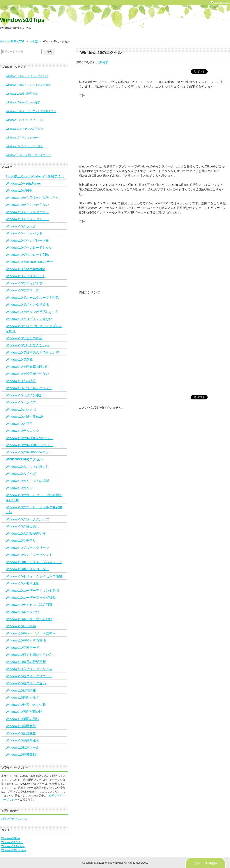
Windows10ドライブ (21, 402)
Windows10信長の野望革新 (22, 94)
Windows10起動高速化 (22, 740)
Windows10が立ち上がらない (27, 205)
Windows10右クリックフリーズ (24, 120)
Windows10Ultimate (13, 846)
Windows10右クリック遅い (26, 683)
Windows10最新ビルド (22, 697)
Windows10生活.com (14, 850)
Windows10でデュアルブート (27, 283)
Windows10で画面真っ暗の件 (27, 367)
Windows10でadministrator (25, 269)
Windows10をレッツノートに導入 (31, 633)
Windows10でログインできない (29, 319)
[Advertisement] (153, 129)
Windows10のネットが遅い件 (27, 466)
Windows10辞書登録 (21, 754)
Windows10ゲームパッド (24, 233)
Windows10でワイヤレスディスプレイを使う (34, 329)
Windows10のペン (19, 488)
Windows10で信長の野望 (24, 338)
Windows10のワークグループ (27, 519)
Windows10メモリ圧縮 (22, 583)
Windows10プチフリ (21, 540)
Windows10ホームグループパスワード (28, 155)
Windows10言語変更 (21, 733)
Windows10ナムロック (22, 431)
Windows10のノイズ (21, 474)
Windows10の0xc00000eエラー (29, 452)
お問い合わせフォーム (14, 819)
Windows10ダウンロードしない (29, 247)
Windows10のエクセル (24, 459)
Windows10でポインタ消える (27, 305)
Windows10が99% (19, 190)
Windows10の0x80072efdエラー (29, 438)
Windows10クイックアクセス (27, 212)
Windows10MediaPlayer (23, 183)
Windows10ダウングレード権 (27, 240)
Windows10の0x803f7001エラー (29, 445)
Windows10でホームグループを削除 (27, 76)
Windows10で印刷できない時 (27, 345)
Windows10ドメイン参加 (24, 395)
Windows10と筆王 (19, 424)
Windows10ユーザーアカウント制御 (32, 590)
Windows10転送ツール (22, 747)
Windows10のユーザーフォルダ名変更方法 (31, 111)
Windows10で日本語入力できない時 (32, 352)
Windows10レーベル (21, 626)
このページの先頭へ (206, 863)
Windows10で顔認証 (21, 381)
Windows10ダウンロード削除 (27, 255)
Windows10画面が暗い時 (24, 712)
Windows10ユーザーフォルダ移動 (31, 598)
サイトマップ (222, 2)
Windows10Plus (11, 838)
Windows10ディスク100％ (25, 276)
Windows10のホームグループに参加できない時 (34, 498)
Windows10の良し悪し (22, 526)
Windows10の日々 (12, 842)
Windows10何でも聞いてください (31, 655)
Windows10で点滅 (19, 359)
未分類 (104, 62)
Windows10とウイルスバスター (29, 388)
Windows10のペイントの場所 (23, 102)
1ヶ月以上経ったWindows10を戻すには (35, 176)
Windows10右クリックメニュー (29, 676)
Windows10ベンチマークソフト (24, 146)
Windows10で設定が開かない (27, 374)
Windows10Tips (22, 20)
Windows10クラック (21, 226)
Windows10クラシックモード (23, 138)
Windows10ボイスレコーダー (27, 569)
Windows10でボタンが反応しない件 (32, 312)
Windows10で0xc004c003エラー (30, 262)
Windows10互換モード (22, 648)
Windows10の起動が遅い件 (26, 533)
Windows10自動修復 (21, 726)
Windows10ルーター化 (22, 612)
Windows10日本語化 (21, 690)
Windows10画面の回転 (22, 719)
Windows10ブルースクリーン (27, 548)
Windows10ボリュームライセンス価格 (28, 85)
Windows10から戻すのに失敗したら (32, 198)
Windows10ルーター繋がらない (29, 619)
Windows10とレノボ (21, 409)
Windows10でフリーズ (22, 290)
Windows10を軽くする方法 (26, 640)
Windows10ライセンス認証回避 (24, 129)
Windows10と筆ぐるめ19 (24, 416)
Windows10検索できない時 (26, 705)
